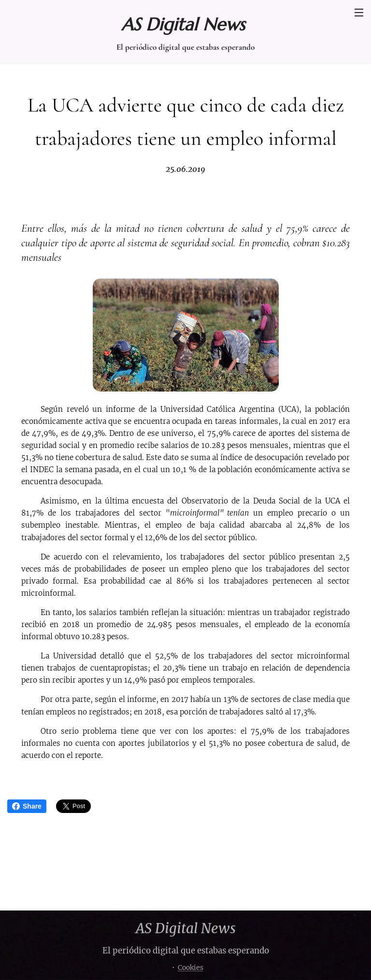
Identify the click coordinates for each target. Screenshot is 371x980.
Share (27, 806)
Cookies (191, 967)
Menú (359, 13)
